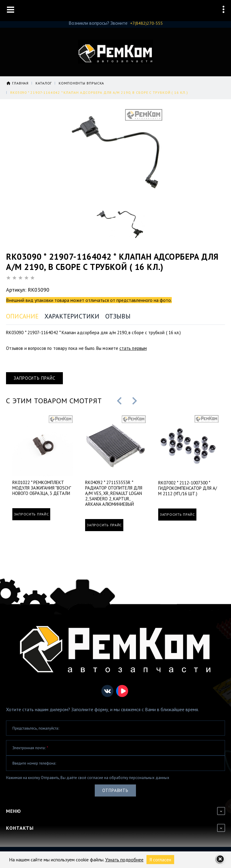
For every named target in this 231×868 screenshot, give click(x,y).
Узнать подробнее (124, 860)
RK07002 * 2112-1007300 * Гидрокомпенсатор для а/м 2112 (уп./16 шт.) (188, 487)
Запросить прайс (34, 378)
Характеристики (72, 316)
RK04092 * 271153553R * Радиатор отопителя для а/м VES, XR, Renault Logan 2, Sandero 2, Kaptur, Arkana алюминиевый (114, 493)
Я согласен (160, 860)
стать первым (133, 348)
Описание (22, 316)
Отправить (115, 789)
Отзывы (118, 316)
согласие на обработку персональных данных (128, 776)
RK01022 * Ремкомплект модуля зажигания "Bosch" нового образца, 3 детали (42, 487)
